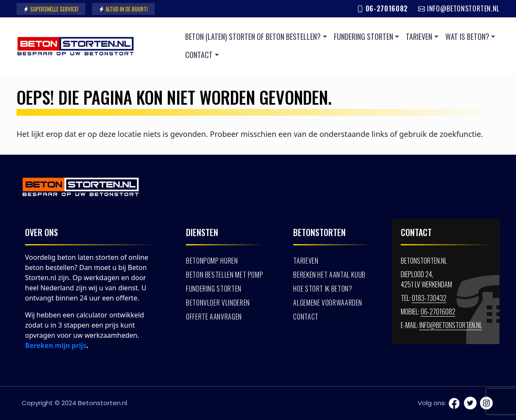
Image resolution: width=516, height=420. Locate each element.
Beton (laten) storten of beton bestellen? (253, 36)
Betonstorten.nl (103, 403)
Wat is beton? (467, 36)
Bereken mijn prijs (56, 345)
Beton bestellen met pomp (225, 275)
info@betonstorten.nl (459, 8)
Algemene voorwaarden (328, 303)
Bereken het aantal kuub (329, 275)
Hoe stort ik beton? (323, 289)
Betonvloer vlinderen (218, 303)
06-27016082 (382, 8)
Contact (199, 55)
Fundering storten (363, 36)
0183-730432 (429, 298)
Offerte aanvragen (214, 317)
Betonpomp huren (212, 261)
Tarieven (419, 36)
